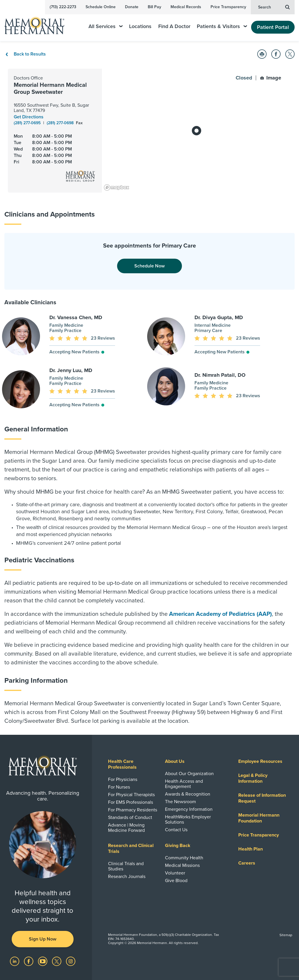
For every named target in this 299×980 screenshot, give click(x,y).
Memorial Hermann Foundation (259, 818)
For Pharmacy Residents (133, 810)
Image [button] (271, 78)
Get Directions (29, 117)
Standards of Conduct (130, 817)
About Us (175, 761)
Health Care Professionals (122, 764)
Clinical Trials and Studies (126, 866)
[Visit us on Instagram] (71, 961)
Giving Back (178, 846)
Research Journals (127, 877)
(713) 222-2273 (63, 7)
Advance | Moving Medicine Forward (126, 828)
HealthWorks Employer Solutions (188, 820)
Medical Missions (182, 865)
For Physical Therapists (131, 795)
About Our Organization (189, 774)
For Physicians (123, 779)
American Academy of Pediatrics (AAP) (220, 614)
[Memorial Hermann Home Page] (38, 23)
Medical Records (186, 7)
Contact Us (176, 830)
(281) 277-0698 (61, 123)
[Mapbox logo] (117, 187)
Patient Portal (273, 27)
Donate (132, 7)
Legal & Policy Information (253, 778)
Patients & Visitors (222, 26)
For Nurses (119, 787)
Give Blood (176, 881)
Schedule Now (149, 266)
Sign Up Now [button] (43, 939)
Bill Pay (154, 7)
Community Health (184, 858)
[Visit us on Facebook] (29, 961)
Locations (140, 26)
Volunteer (175, 873)
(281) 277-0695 (28, 123)
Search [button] (274, 7)
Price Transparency (228, 7)
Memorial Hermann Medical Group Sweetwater (50, 89)
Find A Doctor (174, 26)
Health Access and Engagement (184, 784)
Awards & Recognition (188, 794)
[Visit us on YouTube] (43, 961)
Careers (247, 863)
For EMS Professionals (131, 802)
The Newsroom (180, 802)
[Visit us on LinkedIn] (15, 961)
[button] (262, 54)
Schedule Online (101, 7)
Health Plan (251, 849)
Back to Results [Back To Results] (25, 54)
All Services (106, 26)
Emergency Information (189, 809)
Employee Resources (260, 761)
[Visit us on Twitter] (57, 961)
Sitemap (286, 935)
